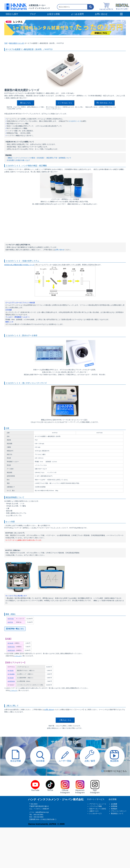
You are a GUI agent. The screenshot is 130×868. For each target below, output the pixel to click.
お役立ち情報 (53, 14)
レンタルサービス (96, 813)
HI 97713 (10, 622)
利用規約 (114, 809)
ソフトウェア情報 (96, 806)
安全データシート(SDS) (98, 809)
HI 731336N (11, 674)
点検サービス (94, 811)
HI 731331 (11, 671)
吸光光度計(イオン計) (17, 43)
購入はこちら (26, 103)
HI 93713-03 (11, 650)
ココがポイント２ (75, 121)
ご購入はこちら (65, 720)
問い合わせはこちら (104, 103)
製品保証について (117, 813)
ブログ (33, 14)
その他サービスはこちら (114, 771)
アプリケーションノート (98, 804)
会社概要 (114, 804)
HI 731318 (11, 678)
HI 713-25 (11, 643)
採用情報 (114, 806)
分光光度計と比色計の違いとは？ (19, 160)
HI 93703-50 (11, 681)
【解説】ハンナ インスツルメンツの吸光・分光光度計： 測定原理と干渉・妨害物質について (39, 158)
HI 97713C (11, 619)
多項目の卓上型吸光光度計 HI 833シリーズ (19, 265)
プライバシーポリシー (119, 811)
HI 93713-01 (11, 647)
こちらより (18, 656)
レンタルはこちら (65, 103)
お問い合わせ (60, 250)
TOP (6, 43)
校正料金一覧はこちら (15, 629)
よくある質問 (77, 14)
